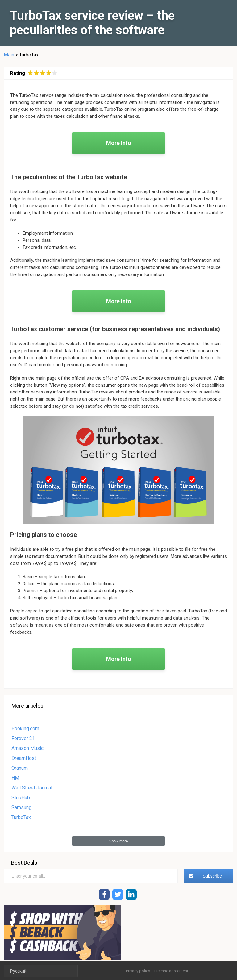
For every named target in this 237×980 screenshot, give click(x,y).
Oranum (20, 768)
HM (15, 778)
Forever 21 (23, 738)
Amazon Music (27, 748)
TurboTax (21, 817)
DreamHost (24, 758)
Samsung (21, 807)
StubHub (21, 798)
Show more (119, 841)
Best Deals (24, 863)
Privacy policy (138, 971)
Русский (18, 971)
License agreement (171, 971)
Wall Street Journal (32, 788)
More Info (119, 143)
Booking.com (25, 729)
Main (9, 55)
